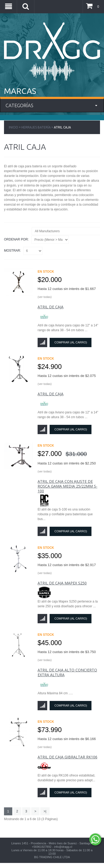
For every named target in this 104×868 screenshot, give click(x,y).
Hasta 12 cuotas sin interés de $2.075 (67, 380)
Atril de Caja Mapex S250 (62, 583)
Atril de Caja (51, 307)
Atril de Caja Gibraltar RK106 (67, 757)
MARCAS (20, 91)
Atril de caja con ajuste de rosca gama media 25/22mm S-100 (67, 486)
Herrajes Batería (36, 127)
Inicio (13, 127)
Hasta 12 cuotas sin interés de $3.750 (67, 656)
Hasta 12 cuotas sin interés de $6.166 (67, 743)
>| (45, 811)
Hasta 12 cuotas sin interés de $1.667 (67, 293)
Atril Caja (62, 127)
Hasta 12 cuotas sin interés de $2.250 (67, 467)
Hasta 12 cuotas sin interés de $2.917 (67, 569)
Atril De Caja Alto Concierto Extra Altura (67, 672)
